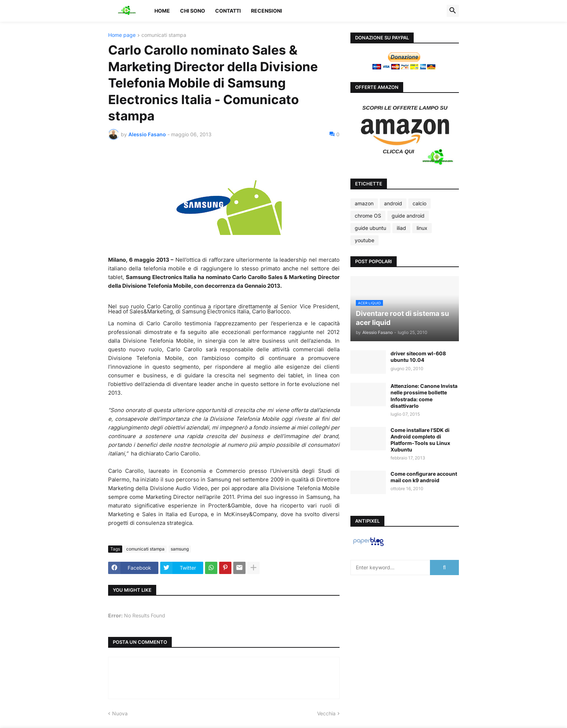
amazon (364, 203)
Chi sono (193, 11)
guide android (408, 216)
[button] (453, 11)
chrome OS (368, 216)
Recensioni (267, 11)
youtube (364, 240)
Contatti (228, 11)
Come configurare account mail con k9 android (424, 477)
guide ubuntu (370, 228)
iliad (401, 228)
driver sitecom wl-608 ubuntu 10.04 (418, 357)
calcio (419, 203)
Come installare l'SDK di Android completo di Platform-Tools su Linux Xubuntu (420, 440)
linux (422, 228)
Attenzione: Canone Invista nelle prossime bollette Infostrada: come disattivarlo (424, 396)
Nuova (120, 713)
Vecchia (326, 713)
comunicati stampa (164, 35)
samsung (180, 549)
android (393, 203)
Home (162, 11)
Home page (122, 35)
